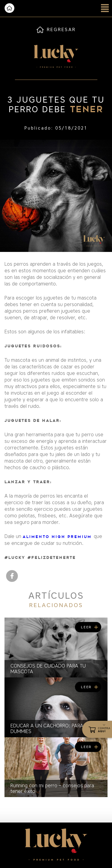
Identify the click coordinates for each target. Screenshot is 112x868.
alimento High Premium (58, 537)
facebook (12, 576)
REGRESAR (61, 30)
